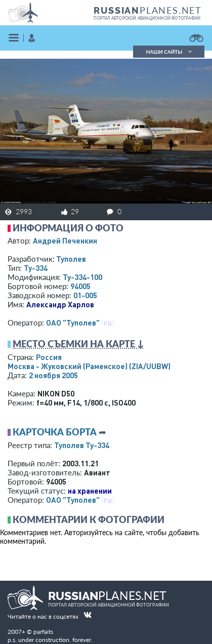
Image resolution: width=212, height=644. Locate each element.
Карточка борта (55, 432)
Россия (49, 357)
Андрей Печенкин (65, 240)
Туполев (71, 259)
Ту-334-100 (82, 277)
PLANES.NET (148, 10)
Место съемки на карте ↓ (78, 344)
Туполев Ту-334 (82, 445)
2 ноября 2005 (53, 375)
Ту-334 (36, 268)
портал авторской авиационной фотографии (147, 18)
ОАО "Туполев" (73, 323)
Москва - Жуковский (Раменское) (89, 366)
